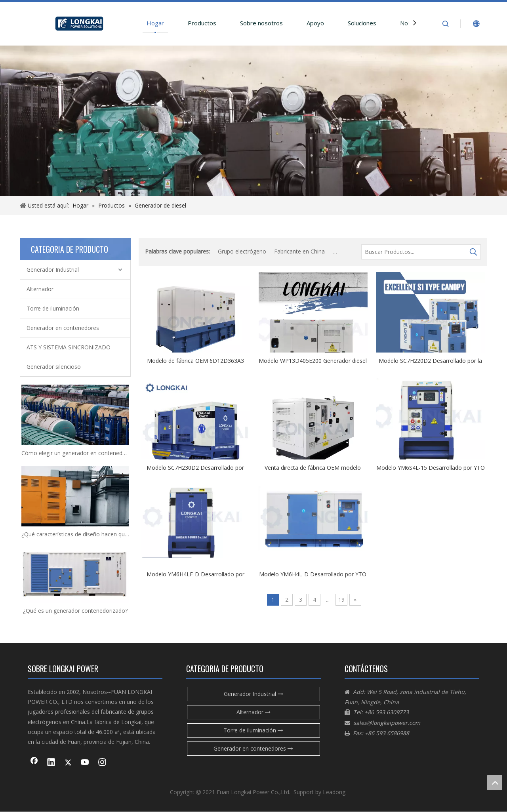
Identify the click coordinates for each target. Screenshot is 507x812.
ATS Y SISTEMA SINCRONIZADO (69, 347)
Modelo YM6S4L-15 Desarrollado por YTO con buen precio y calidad (431, 467)
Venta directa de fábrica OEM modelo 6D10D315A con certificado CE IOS (313, 467)
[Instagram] (102, 763)
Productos (202, 23)
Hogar (155, 23)
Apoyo (315, 23)
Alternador (40, 289)
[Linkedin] (51, 763)
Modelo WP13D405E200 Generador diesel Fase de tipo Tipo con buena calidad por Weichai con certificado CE (313, 360)
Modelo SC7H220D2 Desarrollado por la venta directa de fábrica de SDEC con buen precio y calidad (430, 360)
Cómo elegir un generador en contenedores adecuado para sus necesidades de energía (75, 453)
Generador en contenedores (63, 328)
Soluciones (362, 23)
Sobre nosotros (261, 23)
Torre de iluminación (53, 308)
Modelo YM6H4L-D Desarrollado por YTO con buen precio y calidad (313, 574)
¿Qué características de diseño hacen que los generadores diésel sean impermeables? (75, 534)
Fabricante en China (299, 251)
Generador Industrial (53, 270)
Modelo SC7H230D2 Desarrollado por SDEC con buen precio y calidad (195, 467)
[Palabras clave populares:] (473, 252)
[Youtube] (85, 763)
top (495, 782)
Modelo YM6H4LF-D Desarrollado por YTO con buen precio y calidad (195, 574)
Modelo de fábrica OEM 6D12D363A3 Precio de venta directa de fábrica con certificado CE (195, 360)
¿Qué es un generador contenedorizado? (75, 611)
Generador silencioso (54, 367)
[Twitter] (68, 763)
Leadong (334, 792)
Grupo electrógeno (242, 251)
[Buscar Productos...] (414, 252)
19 (341, 599)
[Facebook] (34, 763)
